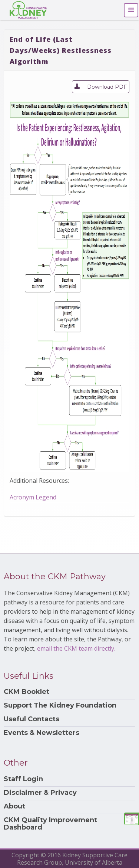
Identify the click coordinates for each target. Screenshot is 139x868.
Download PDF (101, 86)
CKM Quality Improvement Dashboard (50, 824)
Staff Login (23, 779)
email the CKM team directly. (76, 648)
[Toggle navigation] (131, 10)
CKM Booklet (27, 692)
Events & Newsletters (42, 733)
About (14, 806)
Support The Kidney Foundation (60, 706)
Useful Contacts (32, 719)
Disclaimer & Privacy (40, 793)
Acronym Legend (33, 497)
